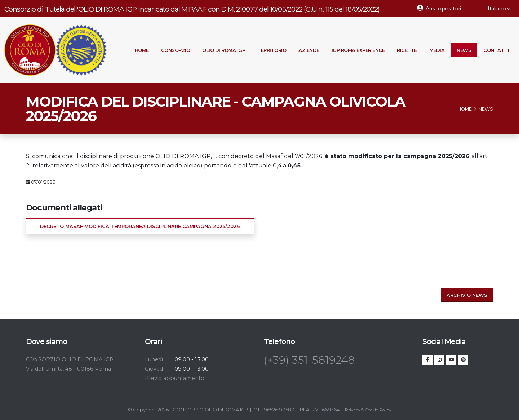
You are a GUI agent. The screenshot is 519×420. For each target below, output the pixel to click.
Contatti (496, 50)
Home (142, 50)
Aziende (309, 50)
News (464, 50)
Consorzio (176, 50)
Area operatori (439, 8)
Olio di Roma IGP (224, 50)
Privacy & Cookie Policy (368, 410)
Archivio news (467, 295)
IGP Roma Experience (358, 50)
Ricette (407, 50)
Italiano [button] (495, 9)
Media (437, 50)
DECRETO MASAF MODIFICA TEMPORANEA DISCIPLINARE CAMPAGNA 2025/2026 (140, 226)
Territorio (272, 50)
